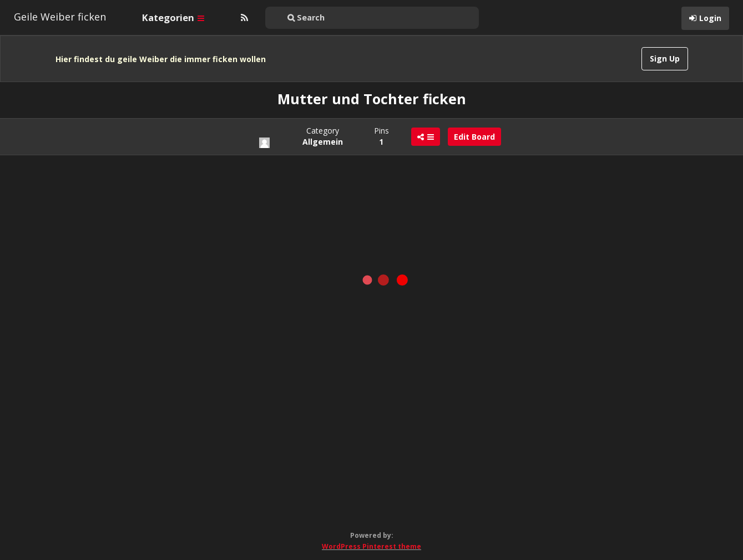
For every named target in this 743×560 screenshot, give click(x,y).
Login (710, 18)
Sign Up (665, 58)
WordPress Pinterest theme (371, 546)
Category (323, 136)
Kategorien (173, 17)
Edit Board (474, 137)
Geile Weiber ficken (60, 17)
